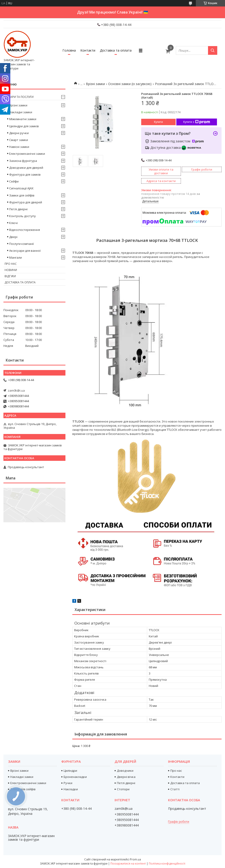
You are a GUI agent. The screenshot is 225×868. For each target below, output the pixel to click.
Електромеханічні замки (27, 154)
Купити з (197, 122)
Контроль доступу (22, 216)
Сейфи (14, 181)
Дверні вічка (126, 777)
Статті (175, 789)
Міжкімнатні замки (23, 119)
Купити (158, 122)
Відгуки (10, 276)
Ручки (68, 783)
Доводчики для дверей (26, 168)
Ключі (13, 223)
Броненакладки (75, 777)
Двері (13, 237)
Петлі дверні (18, 209)
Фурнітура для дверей (26, 202)
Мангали (15, 257)
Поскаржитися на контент (128, 864)
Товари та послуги (19, 97)
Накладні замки (21, 112)
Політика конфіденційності (167, 864)
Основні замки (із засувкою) (130, 84)
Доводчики (125, 771)
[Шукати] (213, 50)
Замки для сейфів (22, 195)
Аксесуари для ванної (25, 251)
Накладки (71, 789)
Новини (11, 270)
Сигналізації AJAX (21, 188)
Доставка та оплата (116, 50)
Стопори (123, 789)
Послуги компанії (21, 244)
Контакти (88, 50)
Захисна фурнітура (23, 161)
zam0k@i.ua (16, 390)
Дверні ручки (19, 133)
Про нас (11, 264)
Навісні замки (19, 147)
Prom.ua (135, 859)
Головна (69, 50)
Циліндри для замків (24, 126)
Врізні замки (95, 84)
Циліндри (70, 771)
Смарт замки (19, 140)
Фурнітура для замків (25, 174)
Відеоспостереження (25, 230)
